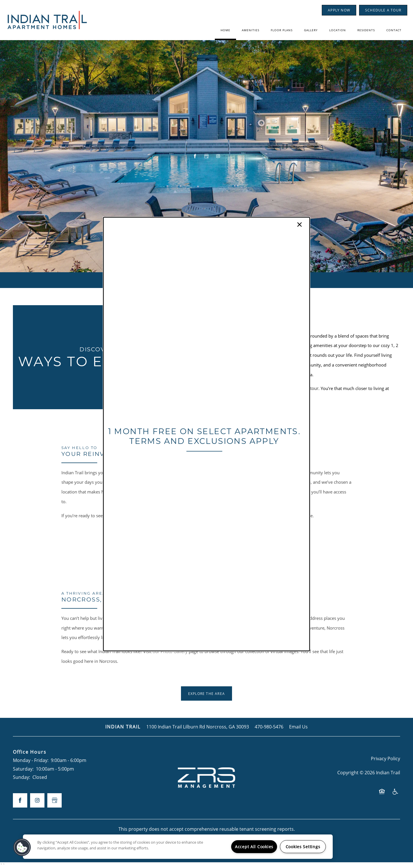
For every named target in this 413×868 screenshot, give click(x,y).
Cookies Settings (303, 847)
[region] (178, 847)
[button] (22, 847)
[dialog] (206, 434)
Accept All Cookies (254, 847)
